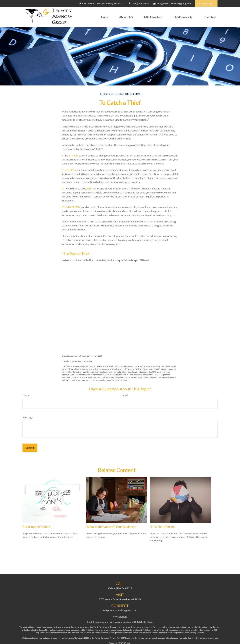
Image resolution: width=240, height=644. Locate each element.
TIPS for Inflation (162, 527)
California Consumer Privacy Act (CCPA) (109, 638)
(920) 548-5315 (139, 3)
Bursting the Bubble (36, 527)
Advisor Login (206, 3)
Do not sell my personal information (203, 638)
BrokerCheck (147, 622)
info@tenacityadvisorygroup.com (172, 3)
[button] (105, 17)
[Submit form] (30, 448)
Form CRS (123, 617)
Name (26, 395)
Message (28, 417)
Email (125, 395)
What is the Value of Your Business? (111, 527)
